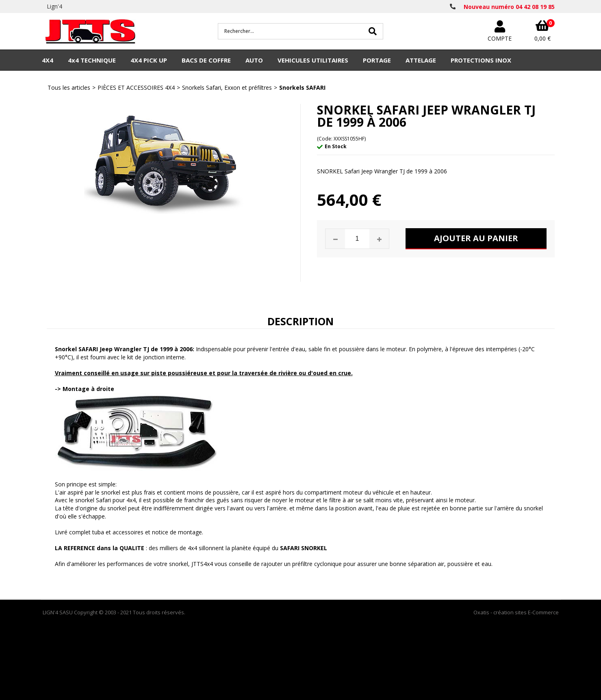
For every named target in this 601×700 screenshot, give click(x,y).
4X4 (48, 60)
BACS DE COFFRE (206, 60)
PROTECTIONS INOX (481, 60)
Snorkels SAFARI (302, 87)
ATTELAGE (421, 60)
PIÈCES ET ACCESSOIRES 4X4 (136, 87)
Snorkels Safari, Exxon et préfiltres (227, 87)
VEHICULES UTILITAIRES (313, 60)
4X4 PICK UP (149, 60)
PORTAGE (377, 60)
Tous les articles (69, 87)
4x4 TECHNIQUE (92, 60)
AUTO (254, 60)
